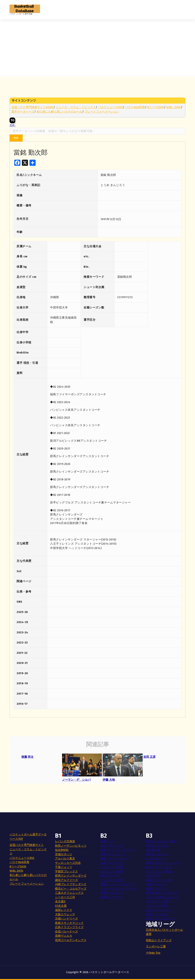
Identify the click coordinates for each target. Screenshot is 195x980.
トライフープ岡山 (157, 906)
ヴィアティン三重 (157, 901)
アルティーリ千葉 (112, 867)
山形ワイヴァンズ (112, 863)
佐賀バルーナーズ (66, 932)
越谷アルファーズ (66, 880)
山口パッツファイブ (159, 910)
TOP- (12, 121)
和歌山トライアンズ (159, 940)
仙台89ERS (62, 850)
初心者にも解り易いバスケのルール (59, 112)
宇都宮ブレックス (66, 871)
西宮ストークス (110, 876)
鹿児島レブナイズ (112, 897)
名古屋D (60, 901)
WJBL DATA (16, 871)
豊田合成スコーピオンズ (162, 893)
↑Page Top (153, 953)
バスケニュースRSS (110, 107)
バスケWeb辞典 (135, 107)
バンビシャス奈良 (112, 880)
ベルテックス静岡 (112, 871)
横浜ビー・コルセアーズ (71, 889)
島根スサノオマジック (69, 923)
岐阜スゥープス (156, 889)
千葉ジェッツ (64, 867)
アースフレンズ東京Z (159, 871)
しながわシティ (156, 858)
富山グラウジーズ (112, 846)
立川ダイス (153, 876)
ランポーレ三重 (156, 946)
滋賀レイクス (64, 910)
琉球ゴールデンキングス (71, 940)
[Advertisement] (97, 48)
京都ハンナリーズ (66, 919)
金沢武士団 (153, 850)
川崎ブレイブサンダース (71, 884)
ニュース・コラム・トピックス (76, 107)
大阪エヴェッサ (65, 914)
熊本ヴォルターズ (112, 893)
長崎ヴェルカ (64, 936)
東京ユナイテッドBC (159, 867)
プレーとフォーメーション (102, 112)
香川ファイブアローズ (160, 919)
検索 (16, 138)
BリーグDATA (156, 107)
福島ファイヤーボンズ (115, 858)
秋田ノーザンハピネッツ (71, 846)
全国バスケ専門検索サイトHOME (32, 107)
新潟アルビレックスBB (160, 841)
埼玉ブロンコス (156, 884)
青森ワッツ (107, 841)
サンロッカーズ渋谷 (68, 863)
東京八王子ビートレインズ (163, 863)
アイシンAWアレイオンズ (162, 897)
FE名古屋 (61, 906)
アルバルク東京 (65, 858)
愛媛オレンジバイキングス (117, 884)
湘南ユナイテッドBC (159, 880)
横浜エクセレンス (157, 854)
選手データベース (23, 112)
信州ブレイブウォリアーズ (117, 850)
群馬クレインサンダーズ (71, 876)
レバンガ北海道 (65, 841)
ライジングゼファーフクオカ (119, 889)
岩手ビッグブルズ (157, 846)
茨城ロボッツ (64, 854)
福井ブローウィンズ (113, 854)
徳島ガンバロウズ (157, 914)
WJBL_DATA (174, 107)
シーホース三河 (65, 897)
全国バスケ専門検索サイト (27, 845)
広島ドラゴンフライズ (69, 927)
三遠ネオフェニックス (69, 893)
